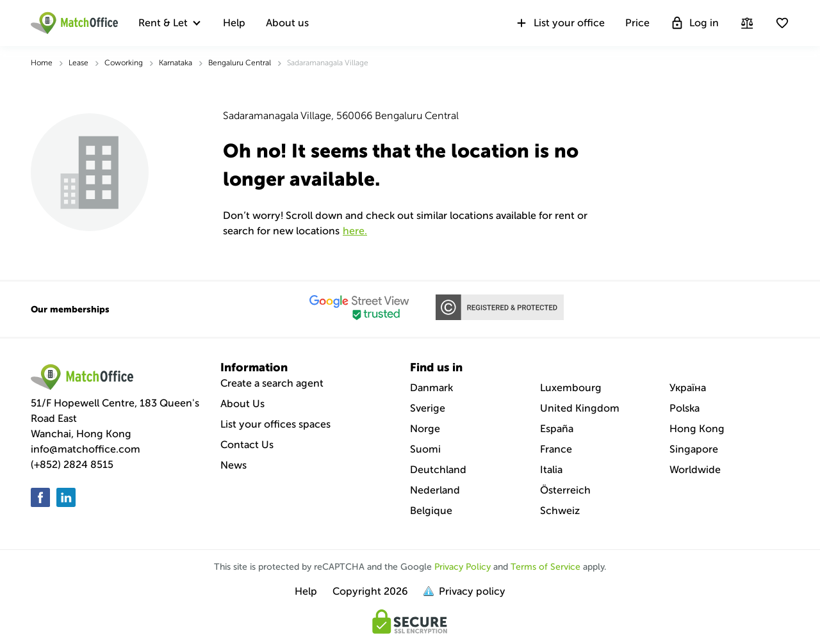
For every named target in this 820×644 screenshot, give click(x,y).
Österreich (565, 490)
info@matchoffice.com (86, 449)
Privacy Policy (463, 567)
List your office (560, 23)
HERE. (355, 231)
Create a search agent (272, 383)
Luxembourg (571, 388)
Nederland (435, 490)
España (557, 429)
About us (287, 23)
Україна (688, 388)
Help (234, 23)
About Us (242, 404)
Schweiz (560, 511)
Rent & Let (163, 23)
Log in (694, 23)
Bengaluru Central (240, 63)
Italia (551, 470)
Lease (78, 63)
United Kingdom (580, 408)
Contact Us (247, 445)
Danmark (431, 388)
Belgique (431, 511)
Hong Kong (697, 429)
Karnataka (176, 63)
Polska (685, 408)
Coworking (124, 63)
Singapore (694, 449)
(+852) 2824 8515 (72, 464)
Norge (425, 429)
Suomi (425, 449)
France (556, 449)
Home (42, 63)
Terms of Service (545, 567)
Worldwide (695, 470)
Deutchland (438, 470)
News (234, 465)
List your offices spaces (275, 424)
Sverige (428, 408)
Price (637, 23)
